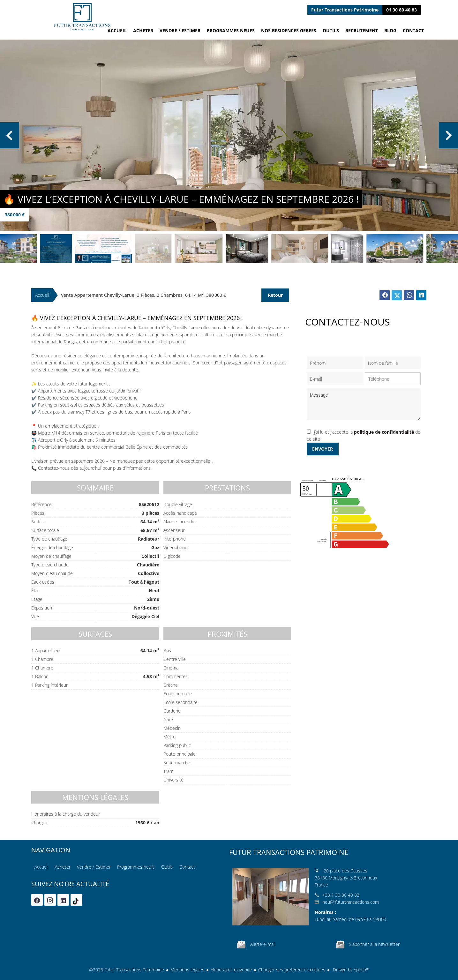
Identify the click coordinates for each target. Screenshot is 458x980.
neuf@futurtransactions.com (351, 902)
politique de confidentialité (384, 432)
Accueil (82, 17)
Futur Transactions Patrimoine (289, 852)
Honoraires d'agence (231, 970)
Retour (275, 295)
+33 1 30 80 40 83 (341, 895)
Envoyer (323, 449)
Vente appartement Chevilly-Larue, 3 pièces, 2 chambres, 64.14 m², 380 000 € (143, 295)
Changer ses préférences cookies (292, 970)
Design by (350, 970)
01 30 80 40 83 (402, 10)
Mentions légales (187, 970)
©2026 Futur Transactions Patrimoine (127, 970)
